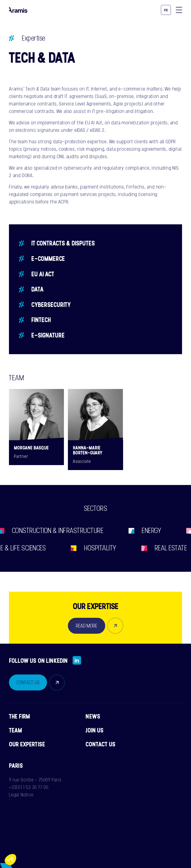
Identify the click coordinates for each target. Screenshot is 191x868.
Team (16, 730)
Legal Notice (21, 795)
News (93, 716)
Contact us (100, 744)
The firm (20, 716)
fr (166, 10)
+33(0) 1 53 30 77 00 (29, 787)
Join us (95, 730)
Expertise (34, 38)
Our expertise (27, 744)
